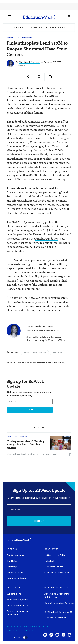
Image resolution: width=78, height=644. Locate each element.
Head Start (57, 353)
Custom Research (55, 618)
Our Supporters (15, 573)
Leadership (17, 28)
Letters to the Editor (55, 555)
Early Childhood (19, 37)
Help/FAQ (50, 561)
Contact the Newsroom (57, 573)
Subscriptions (14, 594)
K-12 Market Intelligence (58, 612)
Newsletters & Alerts (17, 600)
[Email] (39, 509)
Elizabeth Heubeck (17, 454)
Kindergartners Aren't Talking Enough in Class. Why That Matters (25, 445)
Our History (13, 561)
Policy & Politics (34, 28)
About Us (12, 549)
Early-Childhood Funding (35, 353)
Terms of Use (13, 630)
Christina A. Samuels (30, 62)
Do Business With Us (57, 588)
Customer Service (54, 567)
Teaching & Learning (56, 28)
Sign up (39, 521)
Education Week (51, 331)
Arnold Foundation (47, 238)
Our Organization (16, 555)
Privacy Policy (27, 630)
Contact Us (51, 549)
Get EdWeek (14, 588)
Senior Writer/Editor (34, 331)
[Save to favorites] (39, 77)
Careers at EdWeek (17, 578)
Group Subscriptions (18, 605)
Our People (13, 567)
